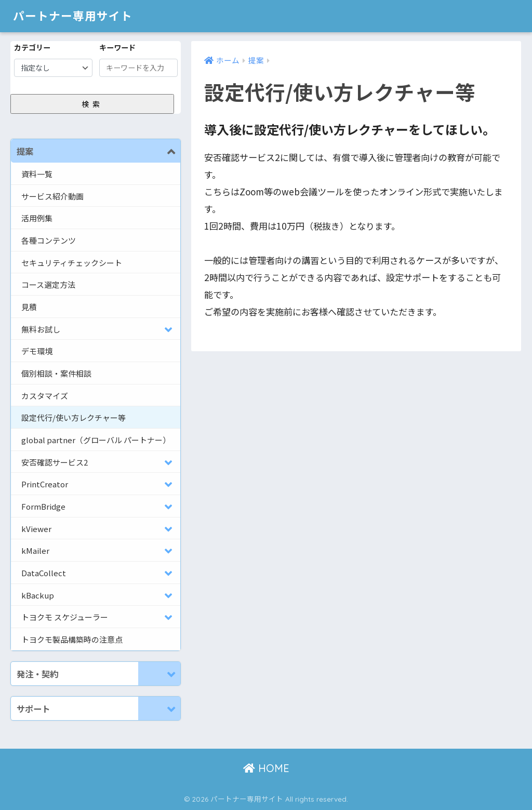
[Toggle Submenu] (159, 151)
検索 (92, 104)
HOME (266, 769)
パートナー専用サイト (75, 16)
